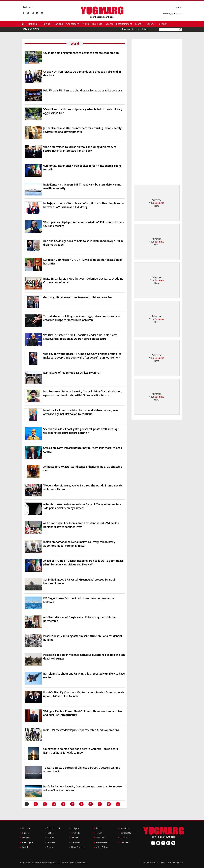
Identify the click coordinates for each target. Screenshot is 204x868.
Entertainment (124, 24)
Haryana (58, 24)
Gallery (150, 24)
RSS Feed (125, 842)
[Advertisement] (157, 203)
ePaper (163, 24)
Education (100, 838)
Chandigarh (73, 24)
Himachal (76, 838)
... (118, 804)
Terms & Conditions (172, 863)
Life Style (76, 833)
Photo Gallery (102, 842)
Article (99, 828)
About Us (125, 828)
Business (97, 24)
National (33, 24)
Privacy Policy (151, 863)
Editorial (51, 838)
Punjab (46, 24)
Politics (50, 833)
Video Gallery (102, 847)
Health (99, 833)
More (138, 24)
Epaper (179, 7)
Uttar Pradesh (78, 847)
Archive (124, 838)
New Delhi (76, 842)
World (86, 24)
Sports (109, 24)
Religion (75, 828)
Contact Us (126, 833)
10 (109, 804)
